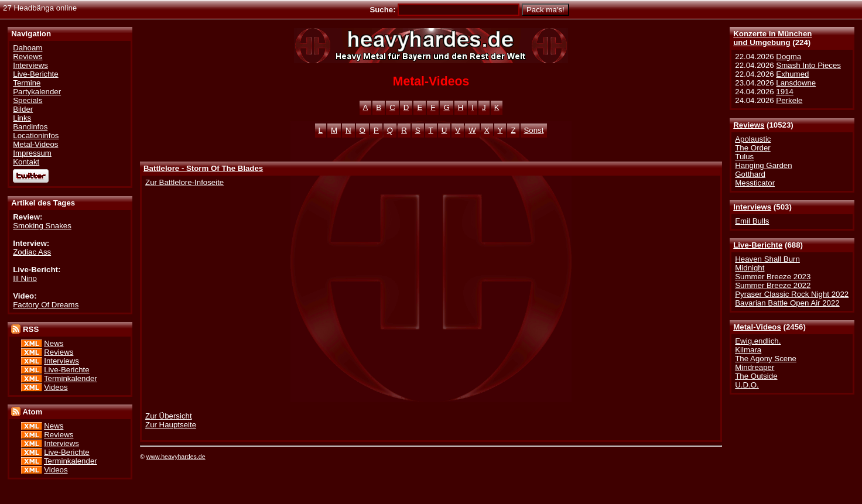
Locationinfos (36, 136)
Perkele (789, 100)
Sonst (534, 130)
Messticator (755, 183)
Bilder (23, 109)
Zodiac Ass (32, 252)
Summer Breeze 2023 (773, 277)
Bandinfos (30, 127)
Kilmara (748, 350)
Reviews (749, 125)
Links (22, 118)
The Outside (756, 376)
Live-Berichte (758, 245)
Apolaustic (753, 139)
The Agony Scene (766, 359)
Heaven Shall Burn (767, 259)
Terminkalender (71, 378)
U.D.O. (747, 385)
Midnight (750, 268)
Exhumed (792, 74)
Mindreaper (755, 367)
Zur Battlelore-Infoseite (184, 182)
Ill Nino (25, 278)
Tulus (744, 157)
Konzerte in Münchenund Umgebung (772, 38)
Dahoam (28, 48)
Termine (27, 83)
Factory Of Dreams (46, 305)
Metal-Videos (757, 327)
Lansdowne (796, 83)
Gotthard (750, 174)
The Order (752, 148)
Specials (28, 100)
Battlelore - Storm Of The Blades (203, 168)
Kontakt (26, 162)
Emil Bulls (752, 221)
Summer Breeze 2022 (773, 285)
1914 (785, 92)
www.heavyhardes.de (176, 457)
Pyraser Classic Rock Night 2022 (792, 294)
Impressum (32, 153)
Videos (56, 387)
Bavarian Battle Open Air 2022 (787, 303)
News (54, 343)
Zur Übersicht (169, 416)
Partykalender (37, 92)
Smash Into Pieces (808, 65)
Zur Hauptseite (171, 425)
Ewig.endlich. (758, 341)
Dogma (789, 56)
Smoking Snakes (42, 226)
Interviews (752, 207)
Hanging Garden (763, 165)
